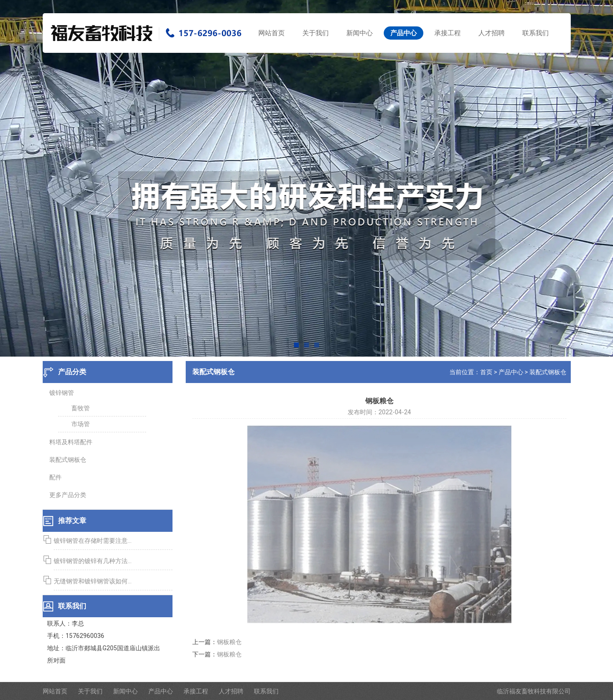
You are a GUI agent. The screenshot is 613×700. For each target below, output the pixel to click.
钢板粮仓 (231, 642)
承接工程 (448, 33)
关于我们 (316, 33)
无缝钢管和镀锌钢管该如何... (91, 581)
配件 (54, 477)
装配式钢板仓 (66, 460)
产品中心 (404, 33)
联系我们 (536, 33)
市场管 (79, 424)
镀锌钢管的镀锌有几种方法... (91, 561)
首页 (488, 372)
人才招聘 (492, 33)
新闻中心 (360, 33)
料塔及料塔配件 (69, 442)
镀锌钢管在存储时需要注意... (91, 541)
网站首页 (272, 33)
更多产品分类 (66, 495)
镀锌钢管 (60, 393)
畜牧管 (79, 408)
